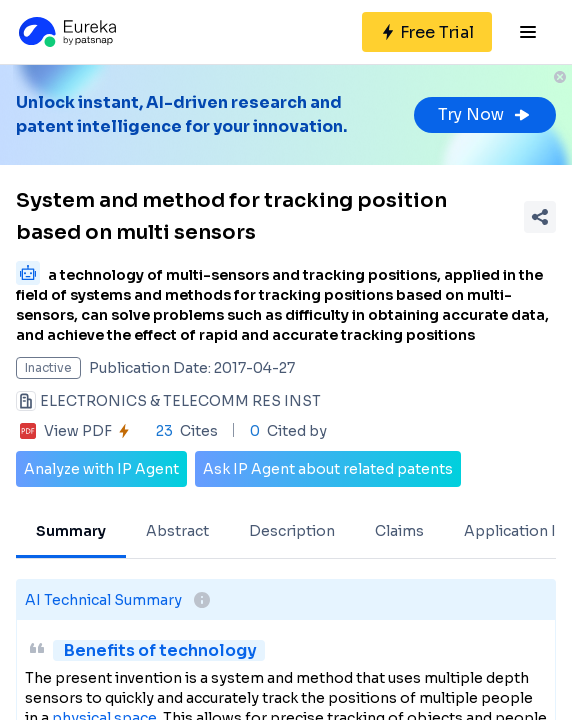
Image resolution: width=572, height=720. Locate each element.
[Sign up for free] (427, 32)
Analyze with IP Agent (101, 469)
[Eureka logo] (66, 32)
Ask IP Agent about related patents (328, 469)
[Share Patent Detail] (540, 217)
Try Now (485, 114)
